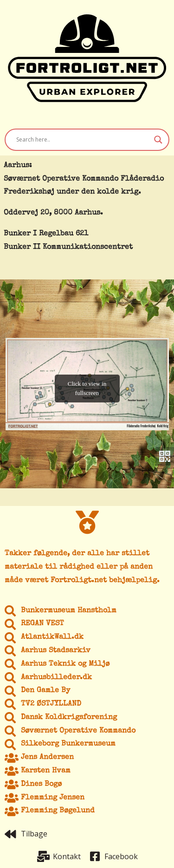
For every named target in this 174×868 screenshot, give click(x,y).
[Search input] (83, 140)
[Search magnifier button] (158, 140)
